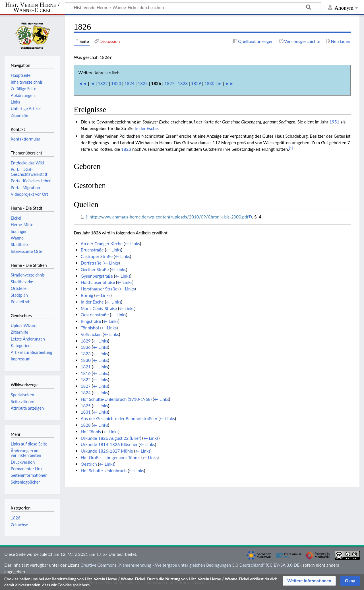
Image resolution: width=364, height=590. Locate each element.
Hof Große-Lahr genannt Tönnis (111, 457)
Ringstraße (91, 321)
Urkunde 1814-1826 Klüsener (109, 444)
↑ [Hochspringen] (87, 217)
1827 (169, 83)
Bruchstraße (92, 250)
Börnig (87, 295)
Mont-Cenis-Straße (99, 308)
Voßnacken (91, 334)
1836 (86, 347)
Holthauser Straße (98, 282)
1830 (209, 83)
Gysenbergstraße (97, 276)
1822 (103, 83)
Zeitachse (19, 525)
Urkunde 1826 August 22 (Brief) (111, 438)
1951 (334, 122)
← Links (132, 244)
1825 (143, 83)
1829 (196, 83)
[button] (309, 581)
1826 (16, 518)
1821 (86, 367)
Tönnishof (90, 328)
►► (229, 83)
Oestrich (89, 464)
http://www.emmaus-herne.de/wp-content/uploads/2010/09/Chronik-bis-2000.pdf (169, 217)
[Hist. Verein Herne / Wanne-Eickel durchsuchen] (193, 7)
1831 (86, 412)
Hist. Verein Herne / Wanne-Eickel (33, 8)
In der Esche (146, 128)
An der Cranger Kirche (102, 244)
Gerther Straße (95, 269)
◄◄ (83, 83)
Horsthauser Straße (99, 289)
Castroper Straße (97, 256)
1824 (130, 83)
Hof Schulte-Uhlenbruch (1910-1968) (116, 399)
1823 (116, 83)
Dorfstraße (91, 263)
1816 (86, 373)
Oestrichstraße (95, 315)
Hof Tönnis (91, 432)
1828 (183, 83)
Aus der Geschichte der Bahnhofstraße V (119, 418)
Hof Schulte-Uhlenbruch (104, 471)
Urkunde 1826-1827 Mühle (107, 451)
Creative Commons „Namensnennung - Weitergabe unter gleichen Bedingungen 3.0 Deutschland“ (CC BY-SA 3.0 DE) (191, 565)
